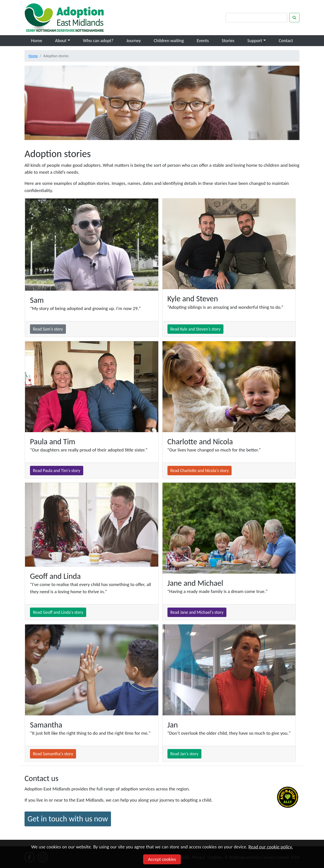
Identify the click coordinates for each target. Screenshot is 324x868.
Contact (286, 41)
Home (37, 41)
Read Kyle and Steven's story (196, 329)
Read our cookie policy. (271, 847)
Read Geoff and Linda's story (58, 612)
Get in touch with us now (68, 819)
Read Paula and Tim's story (57, 471)
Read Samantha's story (53, 754)
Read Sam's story (48, 329)
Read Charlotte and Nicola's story (200, 471)
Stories (228, 41)
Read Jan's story (185, 754)
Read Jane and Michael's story (197, 612)
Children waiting (169, 41)
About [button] (61, 41)
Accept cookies (162, 859)
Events (203, 41)
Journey (134, 41)
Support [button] (255, 41)
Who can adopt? (98, 41)
